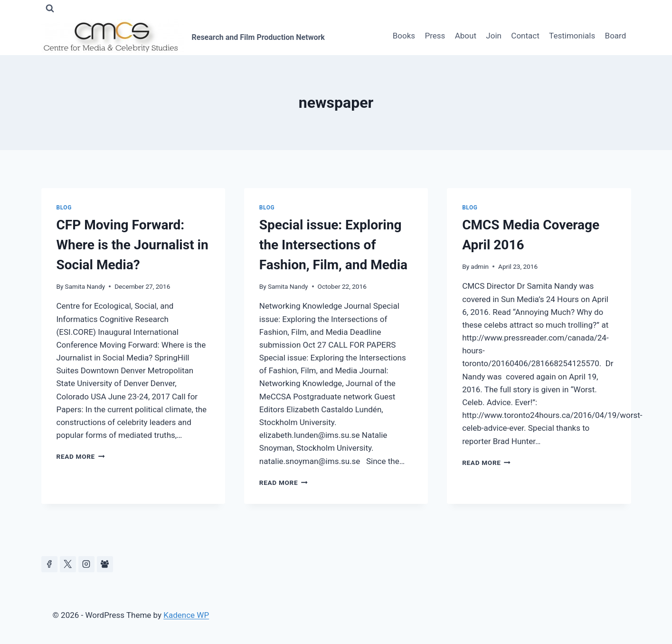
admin (480, 266)
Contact (525, 36)
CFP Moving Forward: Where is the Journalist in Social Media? (133, 245)
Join (494, 36)
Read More (81, 456)
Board (616, 36)
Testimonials (572, 36)
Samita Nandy (85, 286)
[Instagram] (86, 564)
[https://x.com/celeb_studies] (68, 564)
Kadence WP (186, 615)
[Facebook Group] (105, 564)
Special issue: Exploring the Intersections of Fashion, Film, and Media (333, 245)
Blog (64, 208)
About (466, 36)
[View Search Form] (50, 9)
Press (435, 36)
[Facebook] (49, 564)
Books (404, 36)
